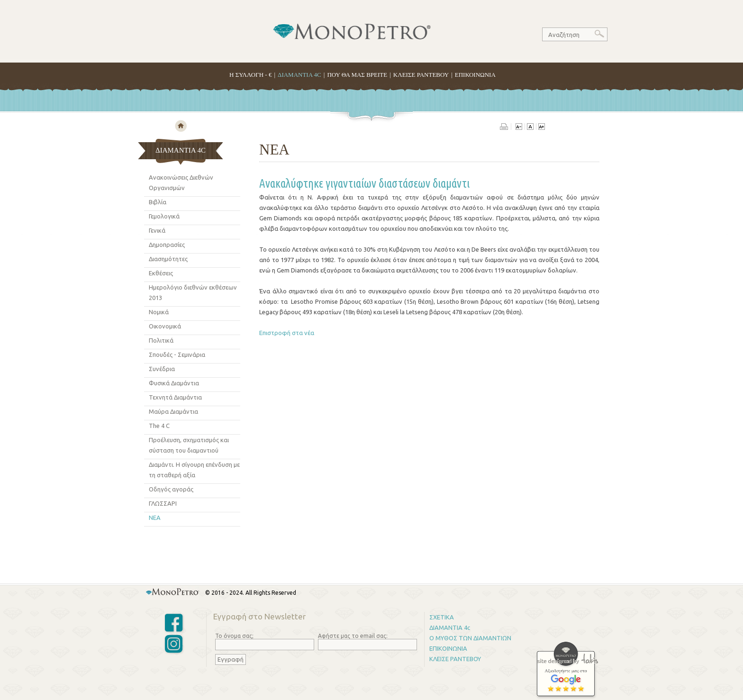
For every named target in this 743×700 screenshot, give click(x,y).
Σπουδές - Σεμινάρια (177, 355)
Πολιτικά (161, 340)
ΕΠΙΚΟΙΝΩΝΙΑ (475, 75)
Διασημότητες (168, 259)
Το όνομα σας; (234, 636)
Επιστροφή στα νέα (287, 333)
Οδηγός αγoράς (171, 489)
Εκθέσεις (161, 273)
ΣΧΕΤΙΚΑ (442, 617)
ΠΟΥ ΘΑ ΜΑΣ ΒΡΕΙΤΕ (357, 75)
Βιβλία (158, 202)
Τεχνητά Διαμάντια (175, 397)
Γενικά (157, 230)
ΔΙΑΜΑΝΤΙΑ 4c (450, 627)
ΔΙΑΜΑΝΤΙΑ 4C (299, 75)
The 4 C (159, 426)
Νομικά (159, 312)
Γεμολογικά (164, 216)
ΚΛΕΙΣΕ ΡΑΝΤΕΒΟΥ (421, 75)
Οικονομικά (165, 326)
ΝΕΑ (155, 518)
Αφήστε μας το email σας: (353, 636)
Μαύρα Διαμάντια (173, 411)
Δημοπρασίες (167, 245)
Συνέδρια (162, 369)
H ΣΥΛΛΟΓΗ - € (250, 75)
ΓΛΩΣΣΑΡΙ (163, 503)
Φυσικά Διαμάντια (174, 383)
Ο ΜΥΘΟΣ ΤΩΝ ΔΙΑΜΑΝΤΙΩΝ (470, 638)
